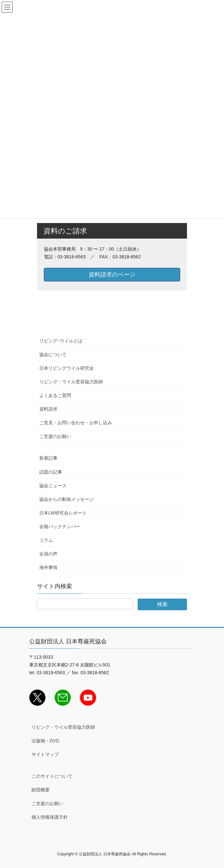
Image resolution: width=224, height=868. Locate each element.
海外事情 (48, 567)
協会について (53, 354)
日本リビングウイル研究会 (67, 368)
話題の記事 (51, 472)
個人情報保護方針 (50, 817)
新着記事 (48, 458)
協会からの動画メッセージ (67, 499)
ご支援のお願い (55, 436)
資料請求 (48, 409)
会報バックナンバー (60, 527)
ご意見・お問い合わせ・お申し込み (76, 423)
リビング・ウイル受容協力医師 (71, 382)
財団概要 (41, 790)
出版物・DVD (45, 741)
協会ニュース (53, 486)
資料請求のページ (112, 275)
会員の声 (48, 554)
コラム (46, 540)
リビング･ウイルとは (61, 341)
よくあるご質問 (55, 395)
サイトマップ (45, 754)
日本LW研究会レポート (63, 513)
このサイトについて (52, 776)
